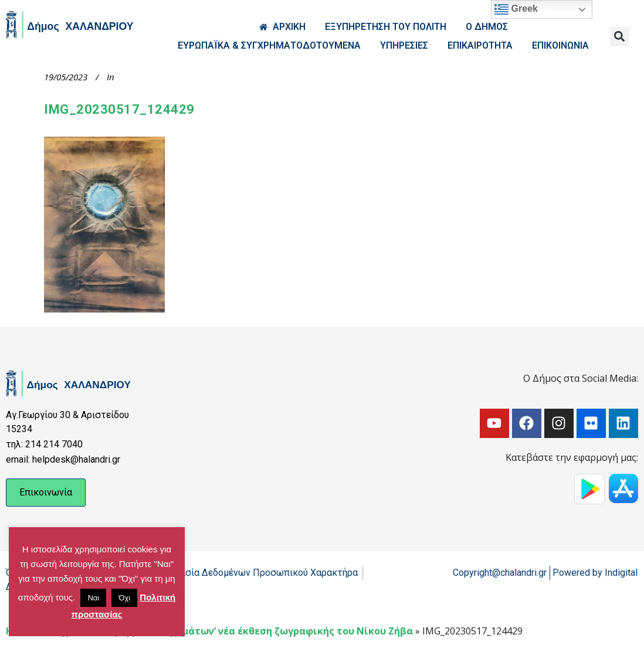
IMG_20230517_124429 (119, 109)
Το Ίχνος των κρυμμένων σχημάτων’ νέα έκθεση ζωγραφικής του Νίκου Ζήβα (228, 631)
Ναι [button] (93, 598)
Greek (516, 9)
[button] (620, 37)
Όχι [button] (124, 598)
